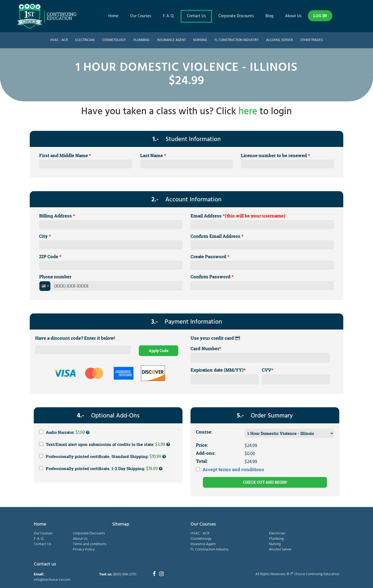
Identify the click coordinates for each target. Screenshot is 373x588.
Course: (204, 432)
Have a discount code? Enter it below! (75, 338)
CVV (268, 370)
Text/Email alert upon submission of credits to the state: (105, 445)
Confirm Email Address (217, 236)
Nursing (200, 40)
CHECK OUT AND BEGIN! (265, 482)
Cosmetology (114, 40)
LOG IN (320, 16)
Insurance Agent (171, 40)
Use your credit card (215, 338)
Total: (202, 461)
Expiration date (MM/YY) (218, 370)
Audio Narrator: (64, 432)
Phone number (55, 277)
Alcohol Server (279, 40)
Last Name (153, 155)
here (248, 112)
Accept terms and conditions (233, 469)
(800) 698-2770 (125, 574)
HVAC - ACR (59, 40)
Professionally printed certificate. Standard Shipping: (102, 457)
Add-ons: (206, 453)
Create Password (210, 256)
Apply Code (158, 351)
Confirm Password (212, 277)
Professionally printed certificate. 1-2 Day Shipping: (101, 469)
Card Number (206, 348)
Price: (202, 445)
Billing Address (57, 216)
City (45, 236)
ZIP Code (50, 256)
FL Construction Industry (237, 40)
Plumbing (141, 40)
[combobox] (45, 286)
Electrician (85, 40)
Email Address (238, 216)
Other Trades (312, 40)
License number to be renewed (275, 155)
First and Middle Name (65, 155)
